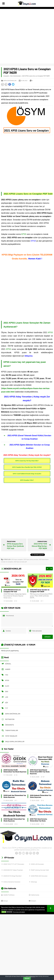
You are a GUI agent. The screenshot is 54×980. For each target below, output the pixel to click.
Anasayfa (6, 76)
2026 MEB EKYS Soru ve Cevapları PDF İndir (38, 591)
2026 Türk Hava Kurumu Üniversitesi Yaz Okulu (39, 820)
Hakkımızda (35, 895)
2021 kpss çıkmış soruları (31, 559)
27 (44, 777)
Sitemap (34, 882)
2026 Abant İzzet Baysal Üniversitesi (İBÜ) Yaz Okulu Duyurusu (40, 772)
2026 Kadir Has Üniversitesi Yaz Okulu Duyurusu (15, 796)
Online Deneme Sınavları (12, 882)
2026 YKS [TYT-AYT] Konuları (14, 864)
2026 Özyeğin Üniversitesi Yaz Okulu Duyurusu (14, 820)
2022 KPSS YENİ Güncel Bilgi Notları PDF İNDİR (39, 546)
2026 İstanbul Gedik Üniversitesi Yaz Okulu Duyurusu (15, 771)
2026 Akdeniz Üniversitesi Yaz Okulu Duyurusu (41, 796)
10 (17, 775)
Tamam (27, 978)
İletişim (34, 901)
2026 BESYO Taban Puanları (13, 870)
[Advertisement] (27, 37)
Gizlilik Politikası (9, 895)
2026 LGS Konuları (37, 864)
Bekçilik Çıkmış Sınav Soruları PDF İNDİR (14, 591)
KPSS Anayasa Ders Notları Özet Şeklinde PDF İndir (15, 546)
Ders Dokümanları (16, 76)
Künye (6, 901)
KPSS (24, 234)
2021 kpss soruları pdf (20, 562)
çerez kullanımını (30, 976)
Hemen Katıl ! (35, 259)
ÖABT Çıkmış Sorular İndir (40, 870)
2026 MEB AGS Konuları (39, 876)
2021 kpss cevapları (17, 559)
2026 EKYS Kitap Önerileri (12, 876)
